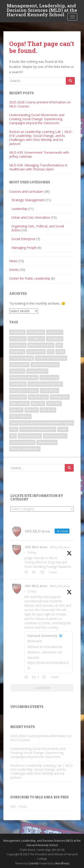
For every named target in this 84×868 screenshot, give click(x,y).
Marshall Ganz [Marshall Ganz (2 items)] (38, 397)
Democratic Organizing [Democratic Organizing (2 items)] (51, 358)
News (13, 261)
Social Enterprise (23, 239)
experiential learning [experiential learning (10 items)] (45, 365)
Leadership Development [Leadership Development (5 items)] (45, 384)
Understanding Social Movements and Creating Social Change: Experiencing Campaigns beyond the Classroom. (37, 119)
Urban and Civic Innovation (31, 217)
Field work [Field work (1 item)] (17, 371)
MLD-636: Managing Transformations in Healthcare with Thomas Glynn (38, 167)
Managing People (24, 248)
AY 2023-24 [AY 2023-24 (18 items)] (18, 345)
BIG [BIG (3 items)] (59, 345)
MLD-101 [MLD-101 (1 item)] (38, 403)
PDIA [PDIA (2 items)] (14, 429)
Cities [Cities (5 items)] (60, 352)
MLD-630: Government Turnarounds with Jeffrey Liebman (39, 154)
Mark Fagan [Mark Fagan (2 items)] (18, 397)
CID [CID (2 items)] (51, 352)
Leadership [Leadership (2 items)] (18, 384)
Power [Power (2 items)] (63, 429)
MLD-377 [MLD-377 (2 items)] (16, 410)
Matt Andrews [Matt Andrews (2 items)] (19, 403)
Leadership (19, 209)
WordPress (62, 863)
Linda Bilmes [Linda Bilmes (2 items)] (50, 390)
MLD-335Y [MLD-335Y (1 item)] (54, 403)
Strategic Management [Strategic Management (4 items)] (25, 449)
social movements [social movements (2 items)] (22, 442)
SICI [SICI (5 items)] (13, 436)
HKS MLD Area (36, 547)
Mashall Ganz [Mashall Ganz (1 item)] (60, 397)
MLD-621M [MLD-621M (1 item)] (48, 410)
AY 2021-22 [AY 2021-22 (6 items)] (36, 339)
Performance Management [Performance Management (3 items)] (38, 429)
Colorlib (33, 863)
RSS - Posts (19, 806)
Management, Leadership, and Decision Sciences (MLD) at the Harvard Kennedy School (42, 7)
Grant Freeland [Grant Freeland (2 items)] (37, 371)
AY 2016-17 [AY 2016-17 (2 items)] (55, 332)
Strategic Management (28, 200)
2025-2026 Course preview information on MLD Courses (40, 104)
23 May (32, 591)
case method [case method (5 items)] (36, 352)
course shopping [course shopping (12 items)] (22, 358)
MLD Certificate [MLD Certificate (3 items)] (20, 416)
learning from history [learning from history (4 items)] (24, 390)
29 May (32, 553)
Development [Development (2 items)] (19, 365)
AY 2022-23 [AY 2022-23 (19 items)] (55, 339)
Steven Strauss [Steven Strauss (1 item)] (47, 442)
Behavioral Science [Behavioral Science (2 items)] (41, 345)
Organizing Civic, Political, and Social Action (38, 228)
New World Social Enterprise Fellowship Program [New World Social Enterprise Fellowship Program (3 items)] (42, 423)
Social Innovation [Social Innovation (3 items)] (55, 436)
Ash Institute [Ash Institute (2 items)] (36, 332)
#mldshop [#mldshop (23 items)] (17, 332)
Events (14, 270)
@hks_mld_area (60, 547)
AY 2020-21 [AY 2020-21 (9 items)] (18, 339)
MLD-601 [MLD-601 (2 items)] (32, 410)
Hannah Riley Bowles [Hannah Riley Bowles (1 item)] (24, 378)
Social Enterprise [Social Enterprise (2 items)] (30, 436)
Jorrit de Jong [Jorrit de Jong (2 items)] (49, 378)
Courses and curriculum (26, 191)
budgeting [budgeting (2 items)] (17, 352)
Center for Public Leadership (30, 278)
